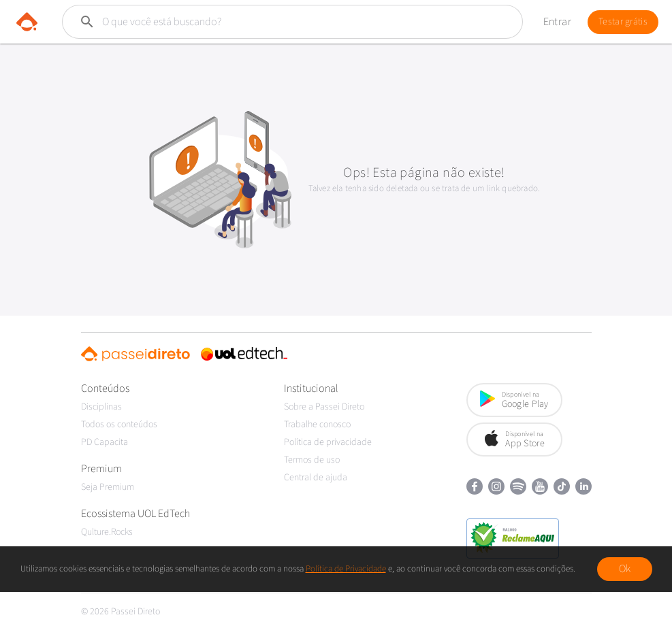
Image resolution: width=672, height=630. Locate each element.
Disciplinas (101, 407)
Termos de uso (312, 460)
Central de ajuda (316, 478)
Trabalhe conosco (317, 425)
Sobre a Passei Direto (324, 407)
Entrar (557, 22)
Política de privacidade (328, 442)
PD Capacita (105, 442)
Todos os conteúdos (119, 425)
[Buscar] (266, 22)
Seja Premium (108, 487)
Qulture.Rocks (107, 532)
